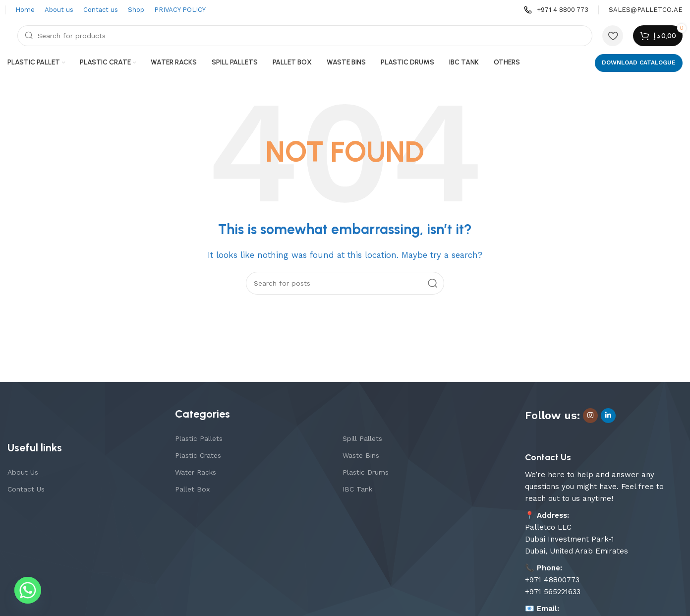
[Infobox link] (556, 10)
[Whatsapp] (28, 590)
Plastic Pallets (199, 438)
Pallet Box (192, 489)
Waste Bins (361, 455)
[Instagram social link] (590, 416)
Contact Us (26, 489)
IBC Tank (357, 489)
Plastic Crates (198, 455)
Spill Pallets (362, 438)
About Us (23, 472)
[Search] (305, 36)
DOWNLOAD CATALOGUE (639, 62)
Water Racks (196, 472)
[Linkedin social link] (608, 416)
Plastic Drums (366, 472)
